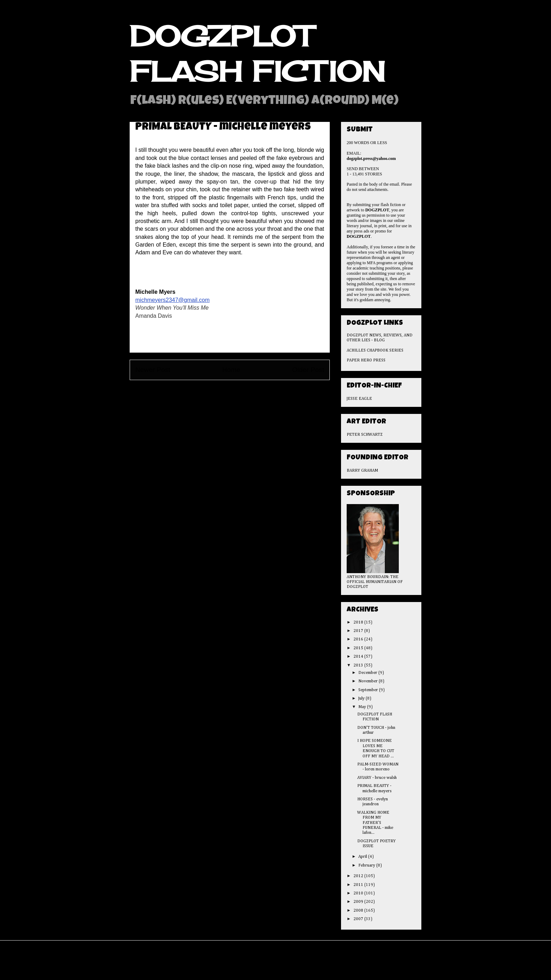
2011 (359, 885)
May (363, 707)
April (363, 857)
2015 (359, 648)
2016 (359, 639)
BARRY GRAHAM (362, 471)
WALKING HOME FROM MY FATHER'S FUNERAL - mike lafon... (375, 823)
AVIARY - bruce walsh (377, 778)
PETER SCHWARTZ (365, 435)
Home (231, 370)
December (368, 673)
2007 (359, 919)
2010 (359, 893)
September (369, 690)
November (369, 681)
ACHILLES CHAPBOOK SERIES (375, 351)
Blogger (318, 965)
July (362, 699)
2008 (359, 911)
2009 (359, 902)
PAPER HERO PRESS (366, 360)
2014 (359, 657)
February (367, 866)
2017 (359, 631)
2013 (359, 665)
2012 (359, 876)
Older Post (308, 370)
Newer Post (153, 370)
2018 (359, 622)
